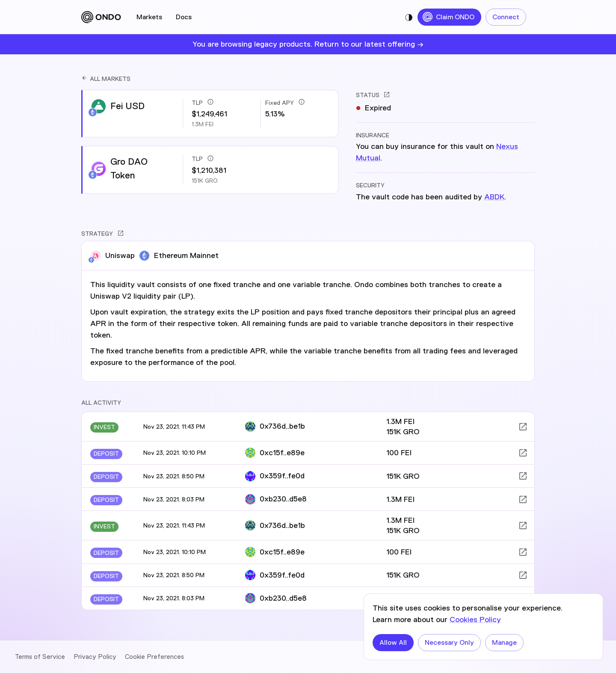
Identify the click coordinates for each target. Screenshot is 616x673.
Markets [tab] (149, 17)
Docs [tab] (184, 17)
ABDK (494, 197)
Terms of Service (40, 657)
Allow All (393, 643)
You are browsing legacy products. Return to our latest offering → (308, 44)
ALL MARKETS (106, 79)
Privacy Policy (95, 657)
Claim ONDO (449, 17)
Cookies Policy (475, 620)
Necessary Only (449, 643)
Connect (506, 17)
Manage (504, 643)
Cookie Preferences (154, 657)
